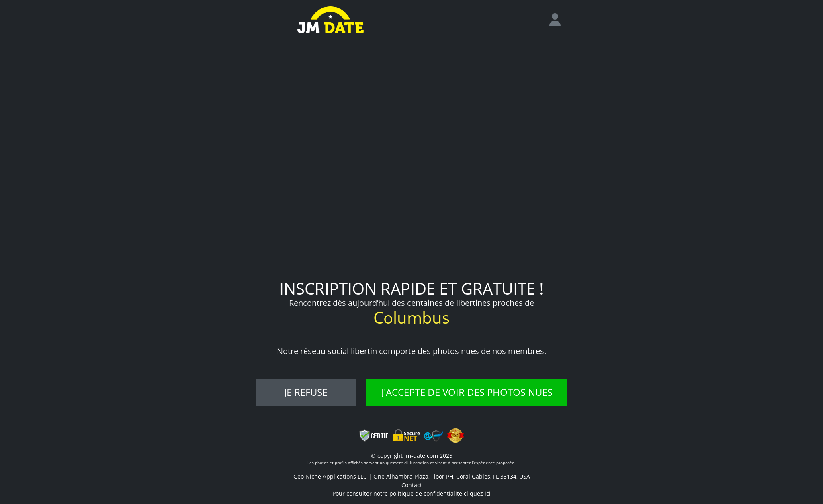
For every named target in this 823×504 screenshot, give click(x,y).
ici (488, 493)
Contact (412, 485)
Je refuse (306, 392)
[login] (558, 20)
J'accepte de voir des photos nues (467, 392)
